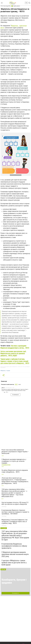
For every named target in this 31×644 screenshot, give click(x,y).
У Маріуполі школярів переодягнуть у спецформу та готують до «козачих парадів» (14, 461)
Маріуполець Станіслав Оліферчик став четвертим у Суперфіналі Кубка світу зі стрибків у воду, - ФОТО (14, 522)
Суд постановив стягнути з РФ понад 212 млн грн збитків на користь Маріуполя (15, 503)
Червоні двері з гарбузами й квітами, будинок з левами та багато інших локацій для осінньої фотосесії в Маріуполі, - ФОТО (15, 361)
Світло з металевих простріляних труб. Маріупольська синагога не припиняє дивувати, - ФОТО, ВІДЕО (13, 353)
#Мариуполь (3, 371)
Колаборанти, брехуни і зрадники (14, 581)
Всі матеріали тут (15, 593)
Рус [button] (26, 3)
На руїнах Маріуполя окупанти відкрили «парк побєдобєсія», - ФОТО (15, 471)
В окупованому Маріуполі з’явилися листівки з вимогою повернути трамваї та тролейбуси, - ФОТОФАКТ (15, 512)
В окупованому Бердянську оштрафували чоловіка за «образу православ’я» (14, 546)
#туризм (8, 371)
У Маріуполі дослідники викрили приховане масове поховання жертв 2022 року (15, 554)
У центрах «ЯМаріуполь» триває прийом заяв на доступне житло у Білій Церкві (14, 563)
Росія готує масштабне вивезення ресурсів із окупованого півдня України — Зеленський (15, 452)
